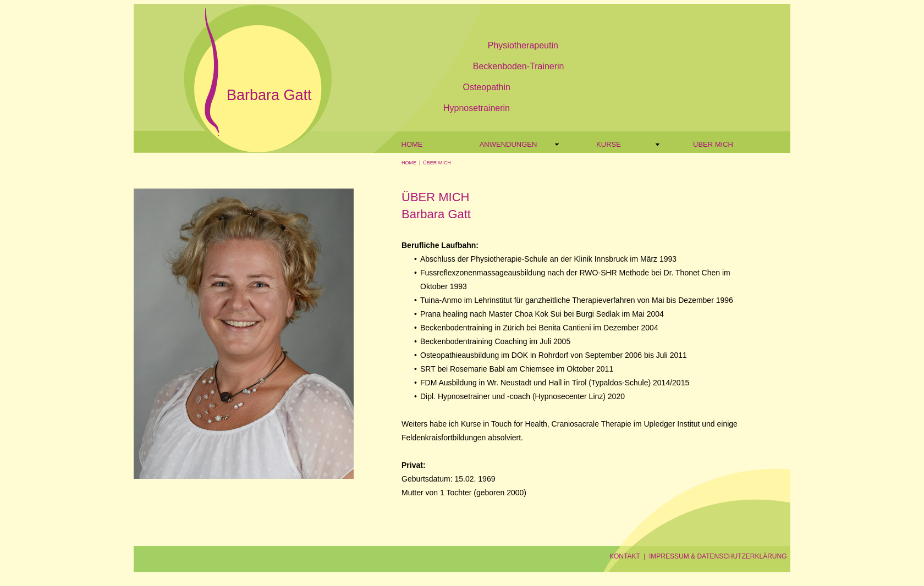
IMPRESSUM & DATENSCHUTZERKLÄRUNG (718, 556)
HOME (409, 163)
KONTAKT (625, 556)
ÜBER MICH (437, 163)
